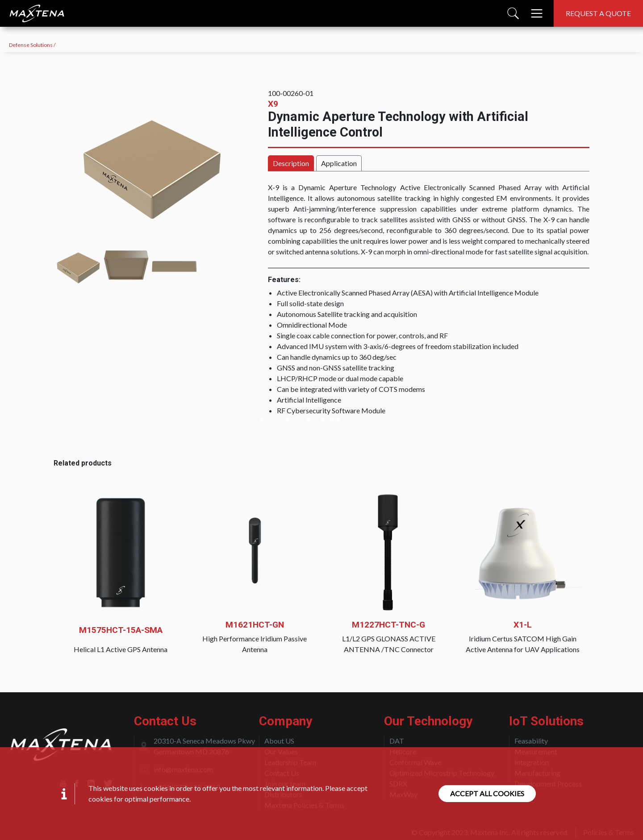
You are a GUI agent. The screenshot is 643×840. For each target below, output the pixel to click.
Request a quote (598, 13)
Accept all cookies (487, 793)
